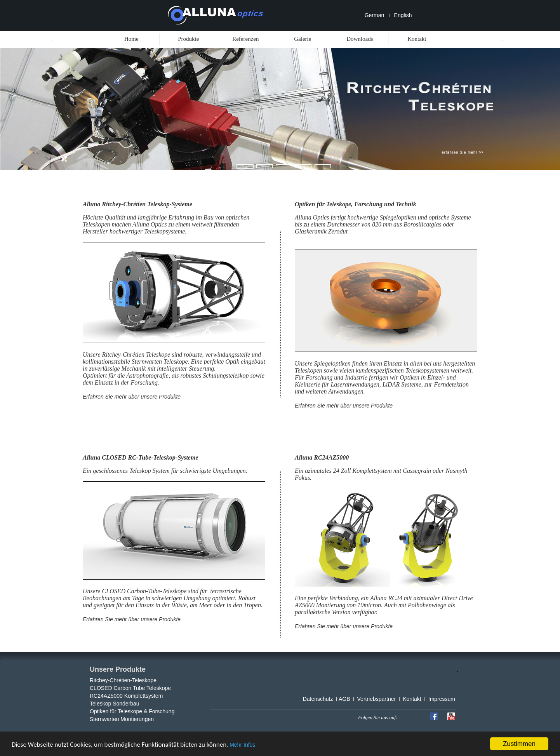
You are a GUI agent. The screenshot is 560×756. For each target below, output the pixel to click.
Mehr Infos (242, 745)
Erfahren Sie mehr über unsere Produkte (132, 397)
